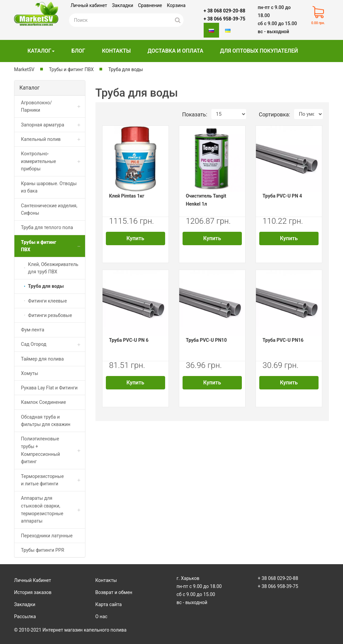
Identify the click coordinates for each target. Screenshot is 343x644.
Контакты (116, 51)
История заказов (33, 592)
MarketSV (24, 69)
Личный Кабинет (33, 580)
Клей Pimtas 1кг (127, 196)
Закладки (122, 5)
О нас (101, 616)
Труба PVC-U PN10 (206, 340)
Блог (78, 51)
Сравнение (150, 5)
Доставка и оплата (175, 51)
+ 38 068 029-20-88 (224, 11)
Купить (135, 238)
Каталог (41, 51)
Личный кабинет (89, 5)
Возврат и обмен (114, 592)
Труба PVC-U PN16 (283, 340)
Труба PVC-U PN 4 (282, 196)
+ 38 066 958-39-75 (224, 19)
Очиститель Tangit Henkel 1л (206, 200)
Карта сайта (109, 604)
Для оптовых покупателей (259, 51)
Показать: (195, 115)
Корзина (176, 5)
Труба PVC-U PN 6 (129, 340)
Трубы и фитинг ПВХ (71, 69)
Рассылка (25, 616)
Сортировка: (275, 115)
